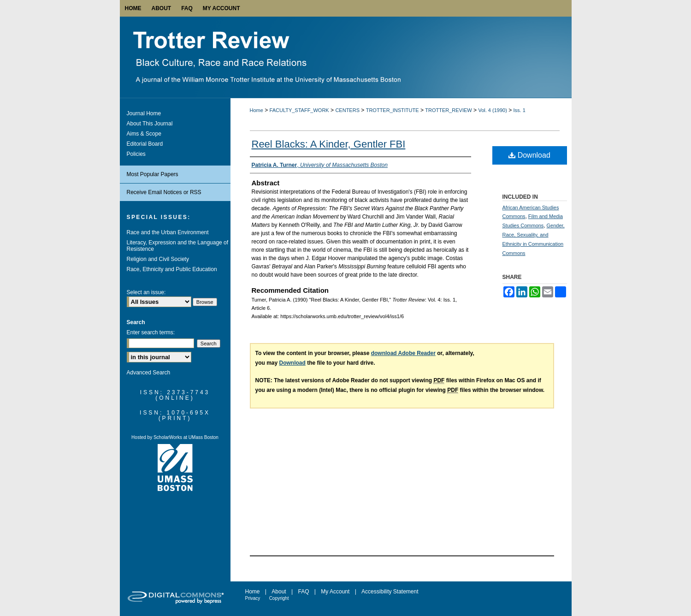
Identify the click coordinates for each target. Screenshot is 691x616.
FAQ (303, 592)
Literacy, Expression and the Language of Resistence (178, 246)
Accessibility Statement (390, 592)
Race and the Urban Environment (168, 232)
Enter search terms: (151, 332)
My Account (335, 592)
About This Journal (150, 124)
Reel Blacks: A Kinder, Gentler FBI (329, 144)
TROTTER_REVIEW (448, 110)
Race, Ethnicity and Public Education (172, 269)
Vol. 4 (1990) (492, 110)
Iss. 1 (520, 110)
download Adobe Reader (403, 353)
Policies (136, 154)
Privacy (253, 598)
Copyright (279, 598)
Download (529, 155)
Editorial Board (145, 144)
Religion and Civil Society (158, 259)
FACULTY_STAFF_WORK (299, 110)
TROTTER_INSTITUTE (393, 110)
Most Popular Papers (153, 174)
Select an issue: (146, 292)
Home (257, 110)
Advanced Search (149, 373)
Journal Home (144, 113)
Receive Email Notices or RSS (164, 192)
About (279, 592)
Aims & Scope (144, 134)
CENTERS (347, 110)
